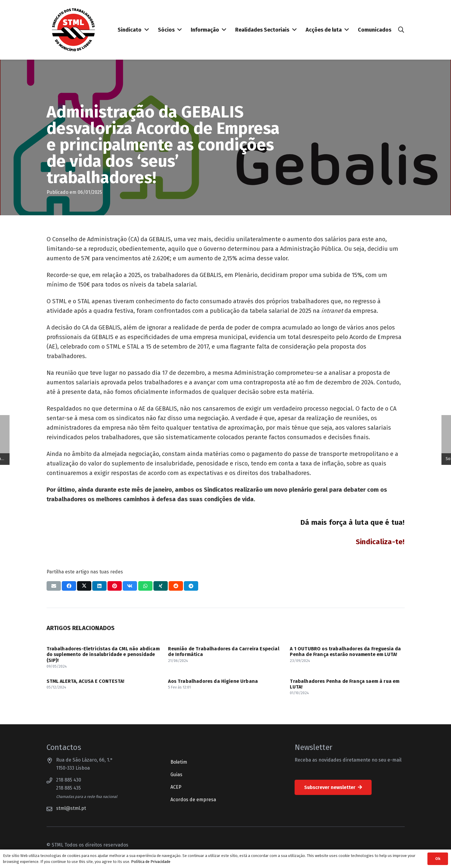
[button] (401, 30)
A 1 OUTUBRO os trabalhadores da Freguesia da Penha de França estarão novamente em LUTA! (345, 652)
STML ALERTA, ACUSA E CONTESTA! (86, 681)
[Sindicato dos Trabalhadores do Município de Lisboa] (73, 30)
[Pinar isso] (115, 586)
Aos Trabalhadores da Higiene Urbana (213, 681)
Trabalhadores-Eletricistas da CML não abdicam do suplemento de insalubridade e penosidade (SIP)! (103, 654)
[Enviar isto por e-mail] (54, 586)
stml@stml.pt (71, 808)
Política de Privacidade (151, 862)
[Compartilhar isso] (69, 586)
